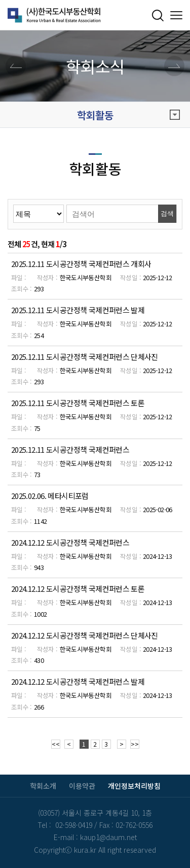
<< (56, 744)
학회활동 (129, 115)
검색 (167, 213)
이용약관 (82, 786)
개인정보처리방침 (134, 786)
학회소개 (43, 786)
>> (135, 744)
